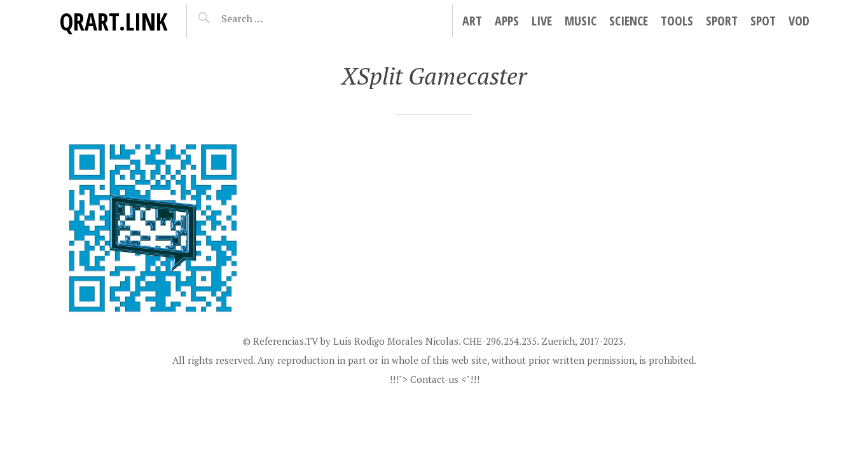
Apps (507, 21)
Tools (677, 21)
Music (581, 21)
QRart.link (113, 21)
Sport (722, 21)
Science (629, 21)
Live (542, 21)
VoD (799, 21)
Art (472, 21)
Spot (763, 21)
